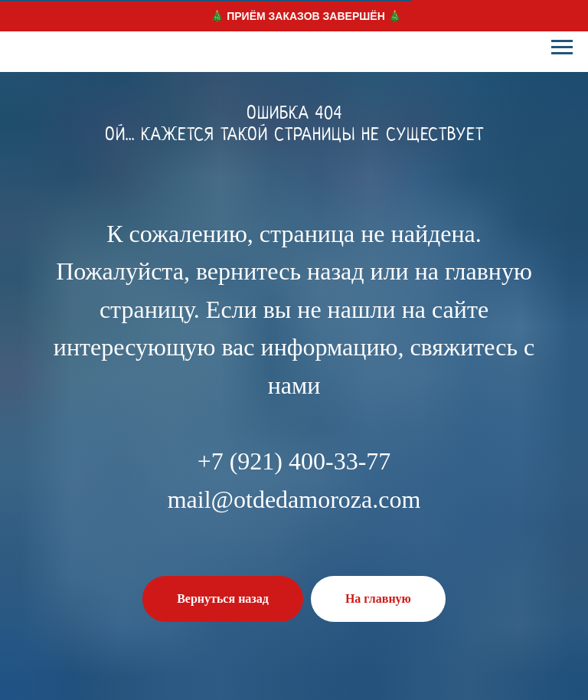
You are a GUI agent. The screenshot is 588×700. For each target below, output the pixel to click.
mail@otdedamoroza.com (294, 499)
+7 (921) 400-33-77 (294, 461)
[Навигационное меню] (562, 47)
